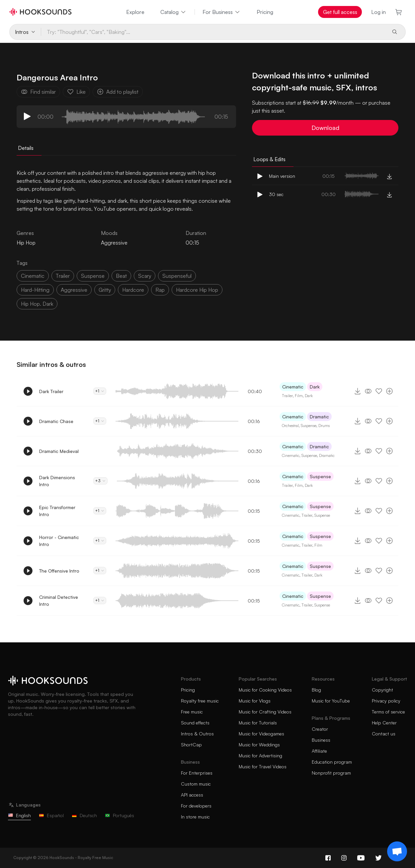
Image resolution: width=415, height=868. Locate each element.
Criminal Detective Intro (59, 600)
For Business (222, 12)
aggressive (74, 290)
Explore (135, 12)
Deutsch (84, 815)
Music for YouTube (331, 701)
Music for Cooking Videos (265, 690)
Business (321, 740)
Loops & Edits (269, 159)
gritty (105, 290)
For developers (196, 806)
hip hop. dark (37, 304)
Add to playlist (118, 92)
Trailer (287, 396)
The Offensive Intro (59, 571)
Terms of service (388, 712)
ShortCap (191, 745)
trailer (63, 276)
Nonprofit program (331, 773)
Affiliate (319, 751)
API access (192, 795)
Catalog (173, 12)
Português (120, 815)
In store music (195, 817)
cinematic (33, 276)
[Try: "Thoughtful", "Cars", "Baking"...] (214, 32)
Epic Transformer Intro (57, 511)
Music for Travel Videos (263, 766)
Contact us (384, 734)
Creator (320, 729)
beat (121, 276)
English (19, 815)
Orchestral (290, 426)
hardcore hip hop (197, 290)
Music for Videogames (261, 734)
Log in (378, 12)
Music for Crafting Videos (265, 712)
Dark (315, 387)
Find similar (38, 92)
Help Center (384, 723)
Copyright (382, 690)
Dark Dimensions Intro (57, 481)
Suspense (309, 426)
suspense (93, 276)
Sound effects (195, 723)
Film (299, 396)
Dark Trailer (51, 391)
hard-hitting (35, 290)
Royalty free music (200, 701)
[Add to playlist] (389, 391)
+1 (100, 391)
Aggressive (114, 243)
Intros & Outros (197, 734)
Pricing (265, 12)
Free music (192, 712)
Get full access (340, 12)
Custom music (196, 784)
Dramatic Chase (56, 421)
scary (145, 276)
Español (51, 815)
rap (160, 290)
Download (325, 128)
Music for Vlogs (255, 701)
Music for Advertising (260, 756)
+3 (100, 481)
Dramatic (319, 417)
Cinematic (293, 387)
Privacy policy (386, 701)
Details (26, 148)
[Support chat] (397, 851)
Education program (332, 762)
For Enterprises (197, 773)
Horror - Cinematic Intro (59, 541)
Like (76, 92)
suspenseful (177, 276)
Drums (324, 426)
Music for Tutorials (258, 723)
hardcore (133, 290)
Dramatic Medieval (59, 451)
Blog (316, 690)
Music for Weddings (259, 745)
